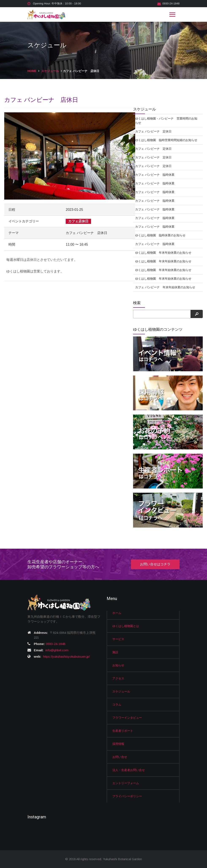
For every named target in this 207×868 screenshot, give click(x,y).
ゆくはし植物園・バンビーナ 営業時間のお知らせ (166, 121)
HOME (32, 71)
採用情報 (118, 744)
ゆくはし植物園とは (126, 626)
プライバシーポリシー (127, 796)
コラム (117, 705)
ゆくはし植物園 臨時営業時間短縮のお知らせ (166, 140)
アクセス (118, 678)
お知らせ (118, 665)
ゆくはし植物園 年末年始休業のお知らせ (163, 253)
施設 (115, 652)
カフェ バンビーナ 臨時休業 (155, 175)
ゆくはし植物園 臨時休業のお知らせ (160, 235)
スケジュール (50, 71)
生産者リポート (123, 731)
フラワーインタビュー (127, 718)
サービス (118, 639)
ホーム (117, 613)
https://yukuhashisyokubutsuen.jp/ (66, 656)
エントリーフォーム (126, 783)
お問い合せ (120, 757)
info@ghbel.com (57, 650)
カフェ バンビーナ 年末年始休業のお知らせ (165, 287)
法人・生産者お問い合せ (129, 770)
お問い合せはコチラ (155, 564)
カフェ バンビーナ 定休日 (153, 131)
